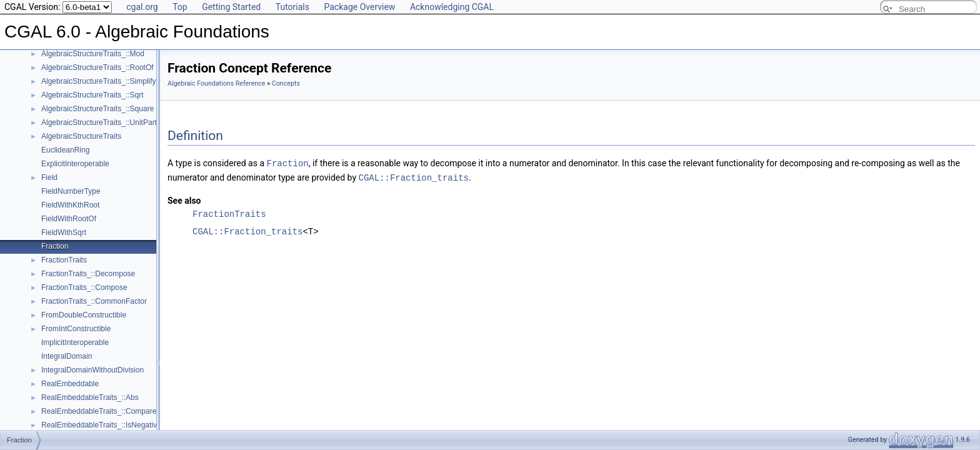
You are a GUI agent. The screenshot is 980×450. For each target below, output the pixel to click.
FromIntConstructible (76, 329)
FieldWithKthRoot (70, 205)
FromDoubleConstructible (84, 315)
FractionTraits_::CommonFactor (94, 301)
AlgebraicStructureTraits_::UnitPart (99, 122)
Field (49, 177)
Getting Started (231, 7)
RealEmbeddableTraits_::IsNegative (101, 425)
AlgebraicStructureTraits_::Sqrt (92, 95)
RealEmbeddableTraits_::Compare (99, 411)
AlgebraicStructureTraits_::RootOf (97, 67)
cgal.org (142, 7)
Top (180, 7)
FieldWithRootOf (69, 219)
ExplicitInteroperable (75, 164)
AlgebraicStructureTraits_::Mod (93, 54)
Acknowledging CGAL (452, 7)
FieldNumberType (71, 191)
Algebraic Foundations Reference (217, 83)
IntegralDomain (67, 356)
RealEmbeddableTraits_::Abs (90, 397)
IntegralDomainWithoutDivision (92, 370)
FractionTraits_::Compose (84, 287)
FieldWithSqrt (64, 232)
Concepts (286, 83)
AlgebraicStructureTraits (81, 136)
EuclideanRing (65, 150)
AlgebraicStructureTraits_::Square (97, 109)
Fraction (55, 246)
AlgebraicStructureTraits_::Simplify (99, 81)
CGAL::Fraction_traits (414, 177)
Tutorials (292, 7)
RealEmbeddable (70, 384)
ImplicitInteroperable (75, 342)
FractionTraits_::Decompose (88, 274)
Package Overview (359, 7)
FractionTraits (64, 260)
